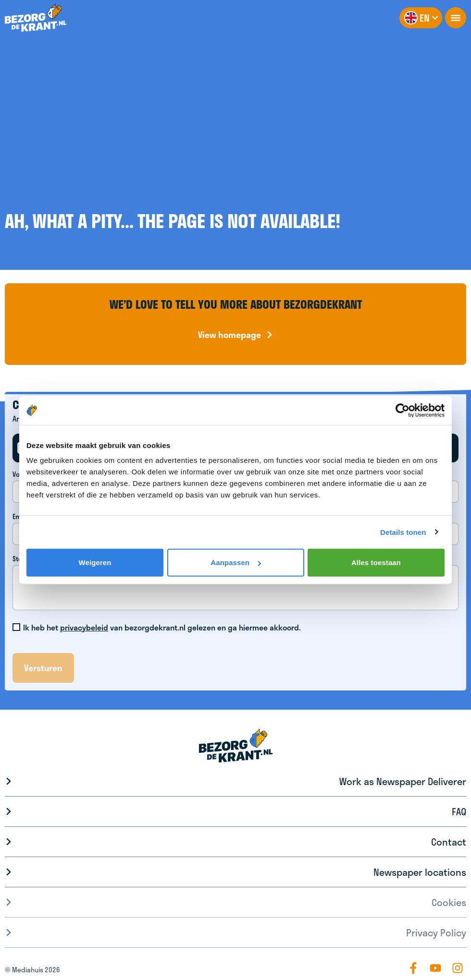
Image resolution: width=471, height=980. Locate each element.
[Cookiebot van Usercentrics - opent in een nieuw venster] (403, 410)
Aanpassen (236, 563)
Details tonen (403, 532)
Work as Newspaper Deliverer (403, 781)
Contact (449, 842)
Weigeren (95, 563)
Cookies (449, 902)
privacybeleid (84, 627)
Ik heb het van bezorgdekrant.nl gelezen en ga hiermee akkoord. (162, 628)
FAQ (459, 811)
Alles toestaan (376, 563)
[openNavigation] (456, 18)
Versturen (43, 668)
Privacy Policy (436, 932)
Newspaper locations (420, 872)
